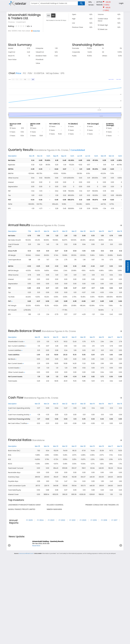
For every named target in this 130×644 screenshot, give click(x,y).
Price (19, 73)
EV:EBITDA (39, 73)
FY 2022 (62, 520)
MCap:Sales (53, 73)
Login (121, 3)
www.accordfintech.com (26, 553)
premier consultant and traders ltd (102, 505)
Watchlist (36, 31)
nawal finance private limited (22, 509)
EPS (63, 73)
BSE (53, 15)
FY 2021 (72, 520)
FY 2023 (51, 520)
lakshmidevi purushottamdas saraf (24, 505)
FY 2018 (104, 520)
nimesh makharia (54, 509)
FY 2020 (83, 520)
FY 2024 (40, 520)
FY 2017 (114, 520)
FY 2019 (94, 520)
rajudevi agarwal (55, 505)
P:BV (30, 73)
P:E (24, 73)
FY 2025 (29, 520)
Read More (36, 546)
